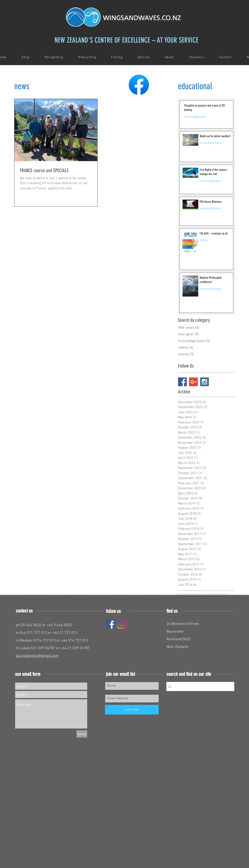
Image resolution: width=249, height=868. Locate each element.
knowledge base (195, 117)
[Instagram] (122, 624)
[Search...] (199, 686)
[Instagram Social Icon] (204, 382)
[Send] (82, 734)
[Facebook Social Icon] (182, 382)
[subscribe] (132, 710)
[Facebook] (111, 624)
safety (204, 240)
